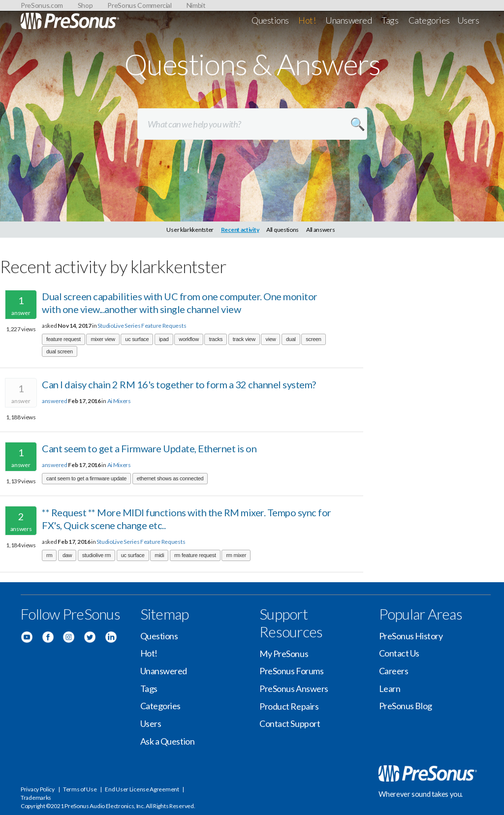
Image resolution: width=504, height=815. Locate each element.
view (270, 339)
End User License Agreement (142, 789)
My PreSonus (284, 654)
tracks (216, 339)
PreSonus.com (42, 5)
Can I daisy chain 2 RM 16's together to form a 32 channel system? (179, 384)
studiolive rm (96, 555)
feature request (63, 339)
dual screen (60, 351)
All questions (283, 230)
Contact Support (290, 723)
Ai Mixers (119, 401)
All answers (321, 230)
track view (244, 339)
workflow (189, 339)
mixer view (103, 339)
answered (55, 401)
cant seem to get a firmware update (86, 478)
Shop (85, 5)
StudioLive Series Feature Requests (142, 326)
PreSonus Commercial (139, 5)
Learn (390, 689)
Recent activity (240, 230)
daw (67, 555)
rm (49, 555)
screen (313, 339)
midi (159, 555)
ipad (164, 339)
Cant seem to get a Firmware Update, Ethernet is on (149, 448)
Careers (394, 671)
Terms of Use (80, 789)
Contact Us (399, 653)
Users (468, 20)
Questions (270, 20)
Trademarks (36, 798)
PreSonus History (411, 636)
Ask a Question (168, 741)
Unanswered (349, 20)
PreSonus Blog (406, 706)
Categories (429, 20)
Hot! (307, 20)
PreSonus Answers (294, 689)
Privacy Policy (38, 789)
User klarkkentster (190, 230)
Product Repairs (289, 706)
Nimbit (196, 5)
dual (291, 339)
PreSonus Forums (291, 671)
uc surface (137, 339)
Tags (390, 20)
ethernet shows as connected (170, 478)
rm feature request (195, 555)
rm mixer (236, 555)
